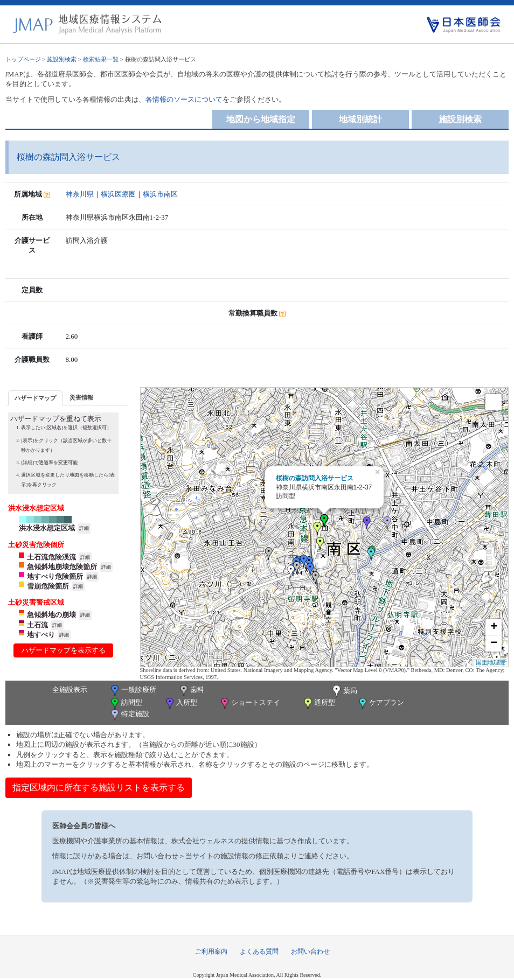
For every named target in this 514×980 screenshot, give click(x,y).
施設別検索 (62, 59)
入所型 (180, 703)
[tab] (35, 398)
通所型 (318, 703)
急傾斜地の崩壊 (51, 615)
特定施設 (129, 715)
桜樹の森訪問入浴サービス (315, 478)
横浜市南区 (160, 194)
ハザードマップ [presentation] (35, 398)
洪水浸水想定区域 (47, 528)
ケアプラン (380, 703)
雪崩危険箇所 (48, 586)
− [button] (494, 643)
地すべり (41, 635)
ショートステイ (249, 703)
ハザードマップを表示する (64, 650)
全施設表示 (70, 689)
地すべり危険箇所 (55, 576)
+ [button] (494, 627)
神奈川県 (80, 194)
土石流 (37, 625)
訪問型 (126, 703)
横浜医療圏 (118, 194)
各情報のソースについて (184, 99)
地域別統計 (360, 119)
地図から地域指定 (261, 119)
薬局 (344, 691)
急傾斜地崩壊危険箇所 (62, 567)
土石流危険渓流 (51, 557)
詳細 (84, 528)
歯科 (191, 691)
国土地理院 (491, 662)
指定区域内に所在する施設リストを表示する (99, 787)
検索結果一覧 (101, 59)
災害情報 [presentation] (81, 397)
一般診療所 (133, 691)
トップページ (23, 59)
